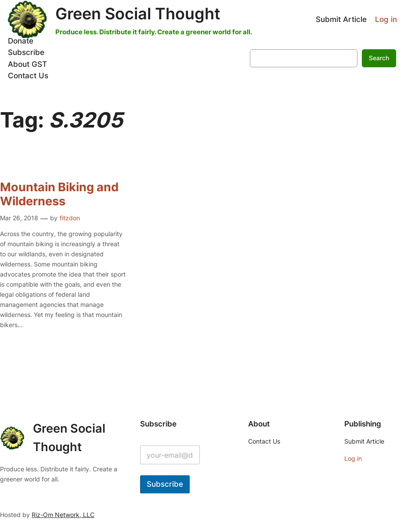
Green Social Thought (138, 14)
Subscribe (165, 484)
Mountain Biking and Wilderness (59, 194)
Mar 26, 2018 (19, 218)
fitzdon (70, 218)
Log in (386, 19)
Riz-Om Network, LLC (63, 515)
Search (379, 58)
